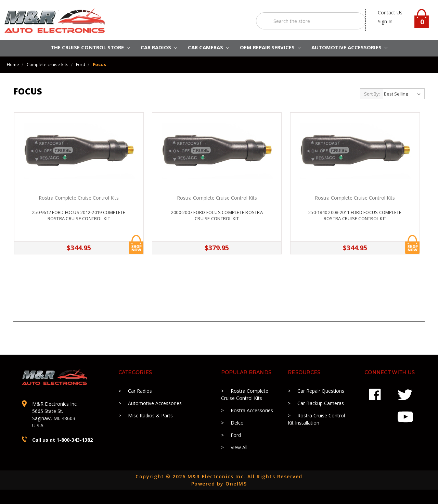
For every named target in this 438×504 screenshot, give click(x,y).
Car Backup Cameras (321, 403)
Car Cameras (208, 47)
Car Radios (140, 391)
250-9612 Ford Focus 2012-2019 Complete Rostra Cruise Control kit (79, 215)
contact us (390, 12)
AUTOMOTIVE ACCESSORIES (349, 47)
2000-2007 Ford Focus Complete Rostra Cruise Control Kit (217, 215)
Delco (237, 423)
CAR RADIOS (159, 47)
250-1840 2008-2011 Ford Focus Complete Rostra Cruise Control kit (355, 215)
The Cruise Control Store (90, 47)
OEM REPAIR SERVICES (270, 47)
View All (239, 447)
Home (13, 64)
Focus (99, 64)
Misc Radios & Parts (150, 415)
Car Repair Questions (321, 391)
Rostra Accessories (252, 410)
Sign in (385, 21)
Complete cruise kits (48, 64)
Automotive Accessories (155, 403)
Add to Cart (136, 244)
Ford (81, 64)
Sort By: (372, 94)
